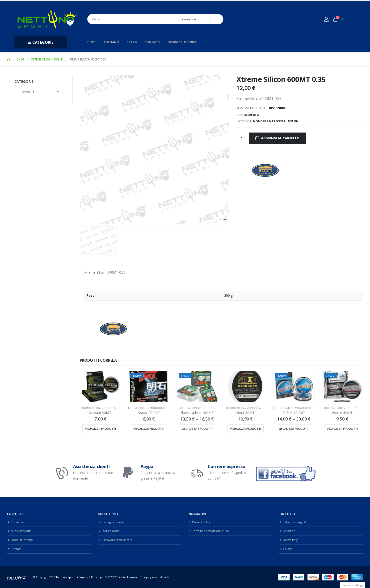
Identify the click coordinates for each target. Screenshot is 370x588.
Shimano (289, 531)
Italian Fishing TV (294, 522)
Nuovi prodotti (21, 531)
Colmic (288, 549)
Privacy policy (201, 522)
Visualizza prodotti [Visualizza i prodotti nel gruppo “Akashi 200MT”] (149, 429)
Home (92, 42)
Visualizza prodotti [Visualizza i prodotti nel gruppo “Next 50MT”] (246, 429)
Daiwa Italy (290, 540)
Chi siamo (111, 42)
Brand (132, 42)
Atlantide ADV (161, 577)
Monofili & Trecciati (270, 121)
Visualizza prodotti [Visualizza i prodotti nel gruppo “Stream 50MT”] (100, 429)
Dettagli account (113, 522)
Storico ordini (111, 531)
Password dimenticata (117, 540)
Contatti (152, 42)
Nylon (293, 121)
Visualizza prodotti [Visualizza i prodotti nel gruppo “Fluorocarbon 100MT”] (197, 429)
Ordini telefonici (182, 42)
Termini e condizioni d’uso (211, 531)
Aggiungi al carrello (280, 138)
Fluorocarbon (90, 408)
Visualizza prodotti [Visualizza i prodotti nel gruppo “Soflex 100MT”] (294, 429)
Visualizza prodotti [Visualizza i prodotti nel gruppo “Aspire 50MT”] (342, 429)
